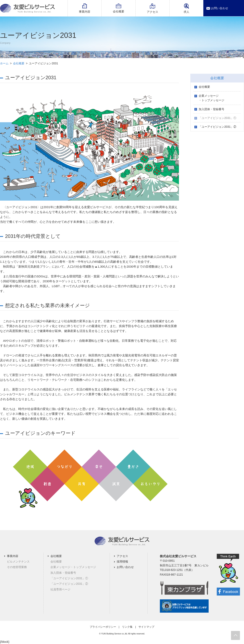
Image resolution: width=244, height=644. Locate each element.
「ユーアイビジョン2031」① (217, 118)
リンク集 (127, 627)
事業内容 (85, 12)
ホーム (4, 63)
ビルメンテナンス (18, 562)
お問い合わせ (220, 8)
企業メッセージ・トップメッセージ (211, 98)
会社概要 (119, 11)
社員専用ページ (60, 589)
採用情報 (122, 562)
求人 (186, 8)
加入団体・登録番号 (211, 109)
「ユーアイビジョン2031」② (217, 127)
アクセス (152, 12)
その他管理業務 (17, 567)
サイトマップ (146, 627)
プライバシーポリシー (103, 627)
